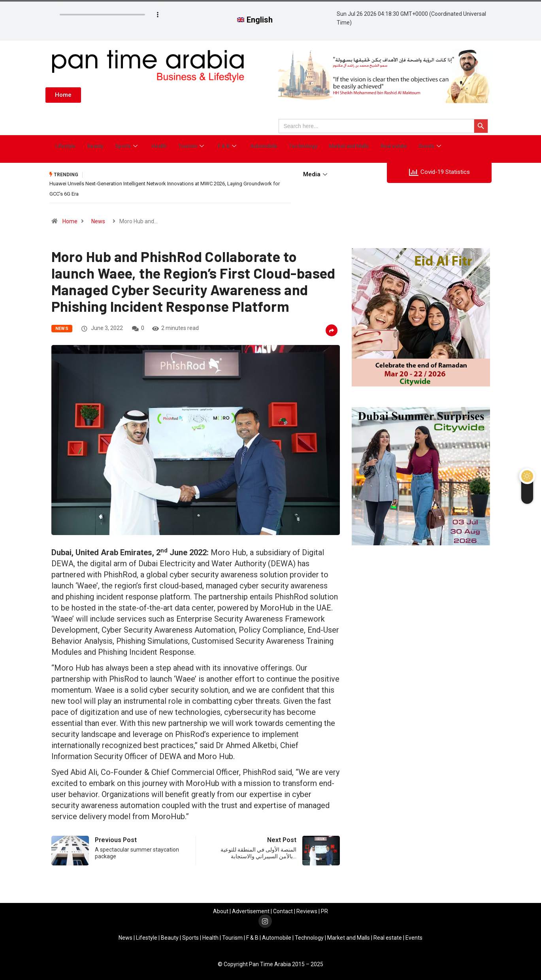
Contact (283, 909)
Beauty (95, 145)
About (221, 909)
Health (159, 145)
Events (431, 145)
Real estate (394, 145)
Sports (127, 145)
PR (324, 909)
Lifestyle (65, 145)
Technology (303, 145)
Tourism (192, 145)
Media (316, 174)
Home (70, 219)
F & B (228, 145)
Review (305, 909)
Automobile (264, 145)
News (98, 219)
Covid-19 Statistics (439, 172)
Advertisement (251, 909)
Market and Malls (349, 145)
